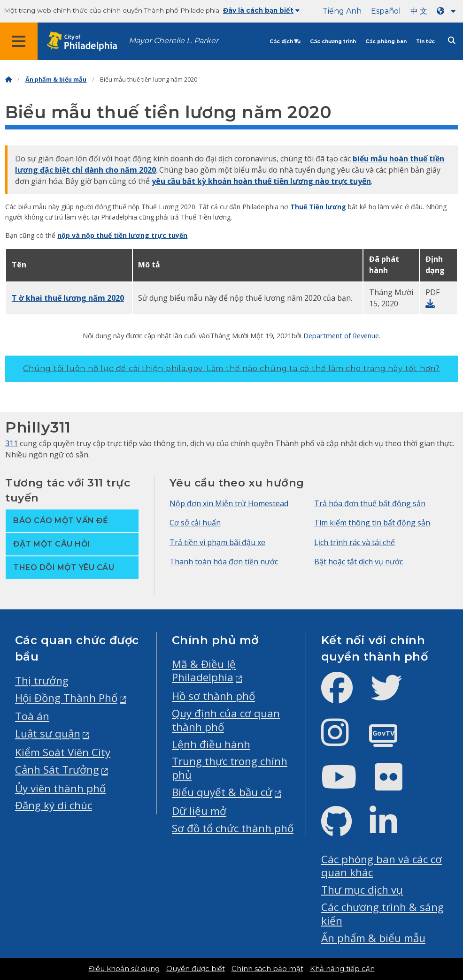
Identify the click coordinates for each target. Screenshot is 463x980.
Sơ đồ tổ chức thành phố (233, 828)
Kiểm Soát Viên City (63, 752)
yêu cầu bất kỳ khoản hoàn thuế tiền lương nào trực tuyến (261, 181)
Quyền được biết (196, 969)
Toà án (32, 716)
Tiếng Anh (342, 11)
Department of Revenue (341, 335)
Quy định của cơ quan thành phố (226, 720)
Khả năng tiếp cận (342, 969)
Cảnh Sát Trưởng (57, 770)
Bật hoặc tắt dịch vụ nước (359, 562)
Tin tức (425, 42)
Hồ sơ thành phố (213, 696)
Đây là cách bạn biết (261, 10)
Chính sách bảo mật (267, 969)
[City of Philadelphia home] (87, 42)
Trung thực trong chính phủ (230, 768)
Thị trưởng (42, 680)
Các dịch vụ (285, 42)
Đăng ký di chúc (54, 805)
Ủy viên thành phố (60, 788)
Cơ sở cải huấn (195, 523)
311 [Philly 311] (12, 443)
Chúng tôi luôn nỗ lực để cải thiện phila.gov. (231, 368)
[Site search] (452, 41)
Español (386, 11)
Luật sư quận (48, 733)
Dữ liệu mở (199, 811)
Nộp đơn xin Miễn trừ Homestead (229, 503)
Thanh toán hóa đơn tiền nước (224, 562)
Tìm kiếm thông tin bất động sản (372, 523)
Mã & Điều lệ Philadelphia (204, 671)
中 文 (419, 11)
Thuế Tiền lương (318, 207)
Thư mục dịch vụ (362, 890)
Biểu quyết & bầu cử (222, 792)
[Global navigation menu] (19, 41)
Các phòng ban (386, 42)
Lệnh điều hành (211, 744)
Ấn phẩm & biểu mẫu (56, 80)
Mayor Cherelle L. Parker (174, 41)
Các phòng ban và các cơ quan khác (382, 866)
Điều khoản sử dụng (124, 969)
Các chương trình (333, 42)
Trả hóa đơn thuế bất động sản (370, 503)
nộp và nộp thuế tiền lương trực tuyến (122, 235)
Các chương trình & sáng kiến (382, 914)
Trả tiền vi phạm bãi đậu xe (217, 542)
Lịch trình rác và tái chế (355, 542)
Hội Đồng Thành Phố (66, 698)
